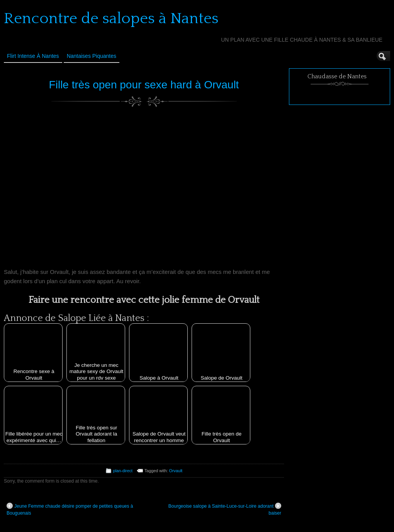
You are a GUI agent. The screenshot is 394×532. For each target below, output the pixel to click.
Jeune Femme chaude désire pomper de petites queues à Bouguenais (70, 509)
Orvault (176, 471)
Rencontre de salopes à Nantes (111, 19)
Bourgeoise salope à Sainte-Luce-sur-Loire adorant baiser (225, 509)
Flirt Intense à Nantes (33, 56)
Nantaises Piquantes (92, 56)
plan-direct (123, 471)
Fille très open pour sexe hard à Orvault (144, 85)
